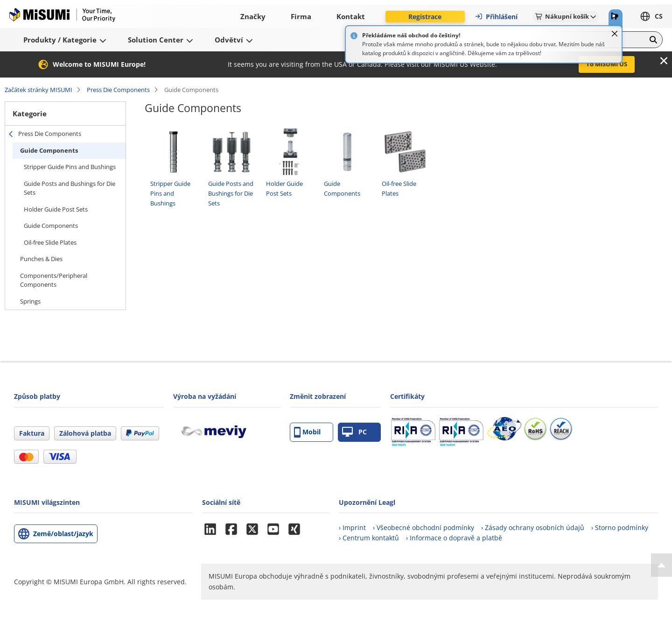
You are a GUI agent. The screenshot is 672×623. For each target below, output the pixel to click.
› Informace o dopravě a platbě (454, 538)
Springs (30, 301)
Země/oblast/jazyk (63, 534)
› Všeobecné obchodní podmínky (423, 527)
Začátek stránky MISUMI (38, 90)
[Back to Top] (661, 565)
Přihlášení (496, 17)
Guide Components (49, 150)
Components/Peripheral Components (54, 280)
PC (354, 432)
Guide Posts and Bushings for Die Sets (70, 188)
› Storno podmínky (620, 527)
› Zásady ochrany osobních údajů (533, 527)
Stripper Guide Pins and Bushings (70, 167)
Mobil (307, 432)
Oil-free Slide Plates (50, 242)
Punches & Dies (41, 259)
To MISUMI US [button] (607, 64)
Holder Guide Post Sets (56, 209)
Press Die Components (118, 90)
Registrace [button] (425, 17)
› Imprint (352, 527)
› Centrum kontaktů (369, 538)
